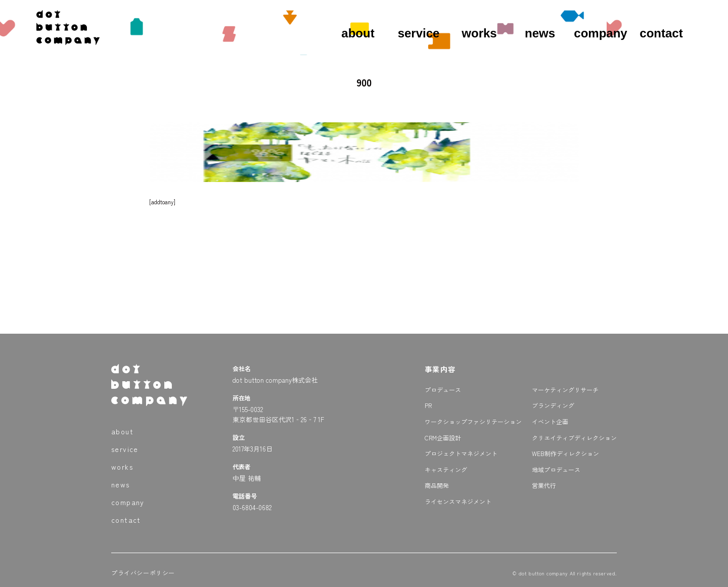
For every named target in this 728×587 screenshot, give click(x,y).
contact (661, 33)
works (479, 33)
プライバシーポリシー (143, 573)
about (358, 33)
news (540, 33)
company (600, 33)
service (419, 33)
